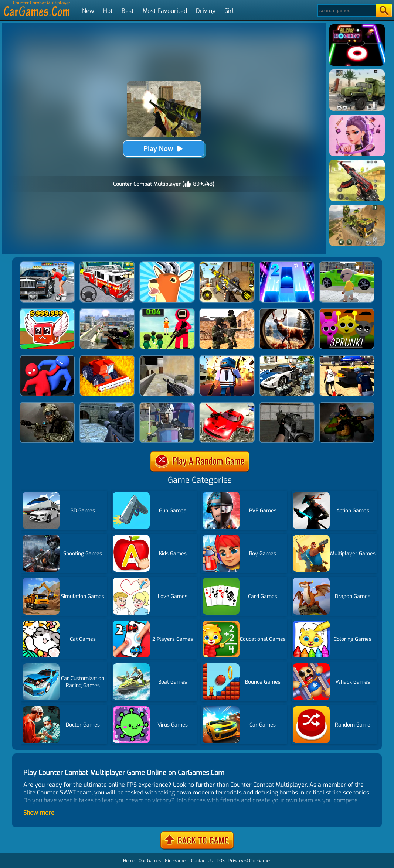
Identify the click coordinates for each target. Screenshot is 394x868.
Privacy (236, 861)
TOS (221, 861)
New (88, 11)
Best (128, 11)
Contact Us (202, 861)
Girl (229, 11)
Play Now (164, 149)
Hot (108, 11)
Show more (39, 813)
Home (129, 861)
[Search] (346, 11)
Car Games (260, 861)
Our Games (150, 861)
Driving (206, 11)
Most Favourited (165, 11)
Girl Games (176, 861)
